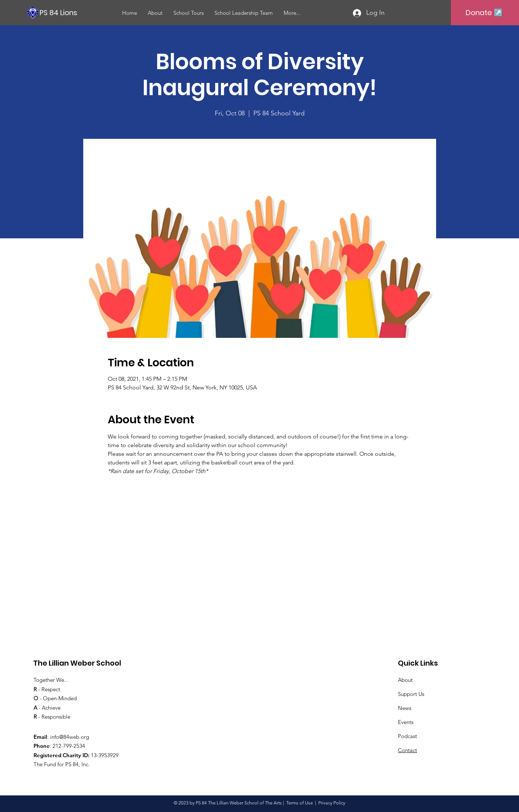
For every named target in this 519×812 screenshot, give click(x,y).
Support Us (411, 694)
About (405, 680)
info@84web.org (70, 737)
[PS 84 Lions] (82, 12)
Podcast (407, 736)
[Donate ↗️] (484, 13)
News (405, 708)
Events (406, 722)
